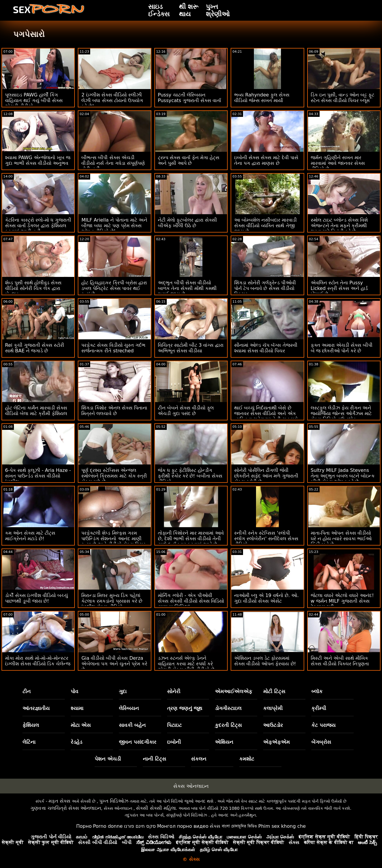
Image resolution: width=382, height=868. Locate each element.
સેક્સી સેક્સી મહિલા (156, 808)
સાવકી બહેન (132, 725)
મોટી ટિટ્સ (274, 691)
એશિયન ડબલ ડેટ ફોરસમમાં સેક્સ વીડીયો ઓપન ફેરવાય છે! (265, 661)
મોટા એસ (81, 725)
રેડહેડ (76, 742)
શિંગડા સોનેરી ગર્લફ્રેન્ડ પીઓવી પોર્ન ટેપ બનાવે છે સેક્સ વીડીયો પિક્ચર (265, 288)
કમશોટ (247, 759)
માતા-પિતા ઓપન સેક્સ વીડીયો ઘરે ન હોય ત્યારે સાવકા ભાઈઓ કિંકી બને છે (341, 539)
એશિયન (224, 742)
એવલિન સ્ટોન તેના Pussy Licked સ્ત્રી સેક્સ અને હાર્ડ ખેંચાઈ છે (339, 288)
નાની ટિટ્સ (154, 759)
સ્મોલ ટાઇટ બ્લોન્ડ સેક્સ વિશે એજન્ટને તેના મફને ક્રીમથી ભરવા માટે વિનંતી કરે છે (339, 226)
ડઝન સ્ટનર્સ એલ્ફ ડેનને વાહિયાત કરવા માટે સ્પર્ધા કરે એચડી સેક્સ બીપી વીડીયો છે (186, 664)
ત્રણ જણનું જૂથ (185, 708)
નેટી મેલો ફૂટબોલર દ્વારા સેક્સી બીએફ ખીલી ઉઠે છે (187, 223)
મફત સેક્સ (59, 801)
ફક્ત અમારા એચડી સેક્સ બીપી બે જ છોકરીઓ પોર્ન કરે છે (342, 348)
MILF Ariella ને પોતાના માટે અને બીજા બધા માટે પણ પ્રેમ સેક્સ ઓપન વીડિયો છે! (114, 226)
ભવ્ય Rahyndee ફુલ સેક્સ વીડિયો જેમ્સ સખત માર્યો (262, 98)
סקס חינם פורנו (140, 826)
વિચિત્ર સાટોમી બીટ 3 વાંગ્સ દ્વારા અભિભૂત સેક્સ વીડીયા (191, 348)
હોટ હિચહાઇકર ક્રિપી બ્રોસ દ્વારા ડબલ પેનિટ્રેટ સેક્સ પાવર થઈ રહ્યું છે (114, 288)
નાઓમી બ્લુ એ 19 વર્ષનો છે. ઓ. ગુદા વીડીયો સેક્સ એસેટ (266, 598)
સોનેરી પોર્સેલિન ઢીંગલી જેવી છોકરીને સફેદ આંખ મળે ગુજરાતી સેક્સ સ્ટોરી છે (266, 476)
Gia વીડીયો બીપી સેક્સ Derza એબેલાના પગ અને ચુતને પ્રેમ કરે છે (114, 664)
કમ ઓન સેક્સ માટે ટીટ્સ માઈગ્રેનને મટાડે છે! (30, 536)
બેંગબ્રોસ (321, 742)
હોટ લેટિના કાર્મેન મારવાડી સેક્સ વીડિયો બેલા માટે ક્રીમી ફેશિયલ (36, 411)
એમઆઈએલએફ (234, 691)
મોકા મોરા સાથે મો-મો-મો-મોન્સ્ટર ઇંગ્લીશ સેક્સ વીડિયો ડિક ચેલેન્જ (38, 661)
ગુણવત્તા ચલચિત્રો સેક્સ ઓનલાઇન (66, 808)
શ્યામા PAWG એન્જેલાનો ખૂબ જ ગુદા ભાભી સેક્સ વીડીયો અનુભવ (38, 160)
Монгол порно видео (183, 826)
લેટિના (29, 742)
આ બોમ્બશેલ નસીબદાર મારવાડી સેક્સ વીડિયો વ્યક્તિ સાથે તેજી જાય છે (266, 226)
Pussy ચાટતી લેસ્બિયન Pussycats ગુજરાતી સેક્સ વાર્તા (190, 98)
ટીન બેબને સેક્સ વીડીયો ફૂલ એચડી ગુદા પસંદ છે (186, 411)
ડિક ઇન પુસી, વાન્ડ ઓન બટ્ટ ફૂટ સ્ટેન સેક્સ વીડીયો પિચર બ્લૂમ (343, 98)
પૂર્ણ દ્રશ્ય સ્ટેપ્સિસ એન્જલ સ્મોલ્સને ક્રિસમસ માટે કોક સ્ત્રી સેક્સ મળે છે (114, 476)
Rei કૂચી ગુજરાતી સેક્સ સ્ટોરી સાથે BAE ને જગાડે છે (35, 348)
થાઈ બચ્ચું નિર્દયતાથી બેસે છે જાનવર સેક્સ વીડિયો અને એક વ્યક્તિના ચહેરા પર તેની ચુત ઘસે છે (266, 416)
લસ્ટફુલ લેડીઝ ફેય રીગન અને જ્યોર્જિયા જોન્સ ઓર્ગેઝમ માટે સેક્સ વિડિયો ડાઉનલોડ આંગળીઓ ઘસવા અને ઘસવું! (341, 416)
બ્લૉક (317, 691)
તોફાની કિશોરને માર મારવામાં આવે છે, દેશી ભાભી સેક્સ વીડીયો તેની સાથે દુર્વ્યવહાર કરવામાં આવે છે (191, 539)
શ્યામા (77, 708)
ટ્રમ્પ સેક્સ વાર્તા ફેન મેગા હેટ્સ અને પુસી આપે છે (189, 160)
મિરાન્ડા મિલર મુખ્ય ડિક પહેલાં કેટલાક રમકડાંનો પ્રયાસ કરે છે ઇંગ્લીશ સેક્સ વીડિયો (112, 601)
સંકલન (199, 759)
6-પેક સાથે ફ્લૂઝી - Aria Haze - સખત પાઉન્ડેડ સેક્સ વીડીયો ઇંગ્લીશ (38, 476)
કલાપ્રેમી (273, 708)
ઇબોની (174, 742)
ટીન (27, 691)
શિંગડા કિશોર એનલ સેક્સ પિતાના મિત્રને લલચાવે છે (114, 411)
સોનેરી (174, 691)
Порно (84, 826)
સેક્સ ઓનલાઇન (191, 786)
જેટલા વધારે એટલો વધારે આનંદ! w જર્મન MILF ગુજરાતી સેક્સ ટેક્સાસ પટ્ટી (342, 601)
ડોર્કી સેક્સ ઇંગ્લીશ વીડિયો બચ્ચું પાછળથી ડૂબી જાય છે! (37, 598)
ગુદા (123, 691)
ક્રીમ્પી (319, 708)
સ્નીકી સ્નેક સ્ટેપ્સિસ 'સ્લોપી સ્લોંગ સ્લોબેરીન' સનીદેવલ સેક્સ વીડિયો (266, 539)
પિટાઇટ (174, 725)
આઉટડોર (273, 725)
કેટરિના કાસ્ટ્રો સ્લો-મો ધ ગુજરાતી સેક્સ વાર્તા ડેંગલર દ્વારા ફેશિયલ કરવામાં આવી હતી (38, 226)
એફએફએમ (276, 742)
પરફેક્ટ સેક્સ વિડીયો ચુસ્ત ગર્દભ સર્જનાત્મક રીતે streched (113, 348)
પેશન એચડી (108, 759)
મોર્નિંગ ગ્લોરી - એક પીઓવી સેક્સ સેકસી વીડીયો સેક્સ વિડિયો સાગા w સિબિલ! (191, 601)
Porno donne (108, 826)
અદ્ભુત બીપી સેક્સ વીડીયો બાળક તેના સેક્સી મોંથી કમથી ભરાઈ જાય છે (187, 288)
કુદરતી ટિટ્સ (228, 725)
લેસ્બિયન (129, 708)
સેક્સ (215, 826)
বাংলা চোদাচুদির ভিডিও (239, 826)
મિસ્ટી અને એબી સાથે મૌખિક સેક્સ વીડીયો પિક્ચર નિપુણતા (340, 661)
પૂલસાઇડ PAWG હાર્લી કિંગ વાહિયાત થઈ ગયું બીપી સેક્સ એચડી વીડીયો (34, 100)
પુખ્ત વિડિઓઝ (114, 801)
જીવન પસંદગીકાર (138, 742)
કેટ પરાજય (323, 725)
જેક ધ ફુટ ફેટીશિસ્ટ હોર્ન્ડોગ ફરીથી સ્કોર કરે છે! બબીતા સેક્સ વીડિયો (190, 476)
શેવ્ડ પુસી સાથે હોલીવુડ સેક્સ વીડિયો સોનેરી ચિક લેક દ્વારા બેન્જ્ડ (33, 288)
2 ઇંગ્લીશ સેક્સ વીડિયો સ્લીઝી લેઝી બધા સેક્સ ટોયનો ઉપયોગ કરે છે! (112, 100)
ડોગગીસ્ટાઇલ (228, 708)
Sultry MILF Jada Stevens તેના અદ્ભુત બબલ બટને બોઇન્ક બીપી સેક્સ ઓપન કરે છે (343, 476)
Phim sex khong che (282, 826)
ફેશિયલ (31, 725)
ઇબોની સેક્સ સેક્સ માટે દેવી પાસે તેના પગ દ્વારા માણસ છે (266, 160)
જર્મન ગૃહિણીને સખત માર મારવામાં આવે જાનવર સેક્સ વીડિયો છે (338, 163)
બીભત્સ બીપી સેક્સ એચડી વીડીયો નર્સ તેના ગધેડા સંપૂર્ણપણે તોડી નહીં (113, 163)
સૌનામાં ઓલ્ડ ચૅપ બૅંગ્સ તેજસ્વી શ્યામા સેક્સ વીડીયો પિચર (266, 348)
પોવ (75, 691)
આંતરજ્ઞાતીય (36, 708)
